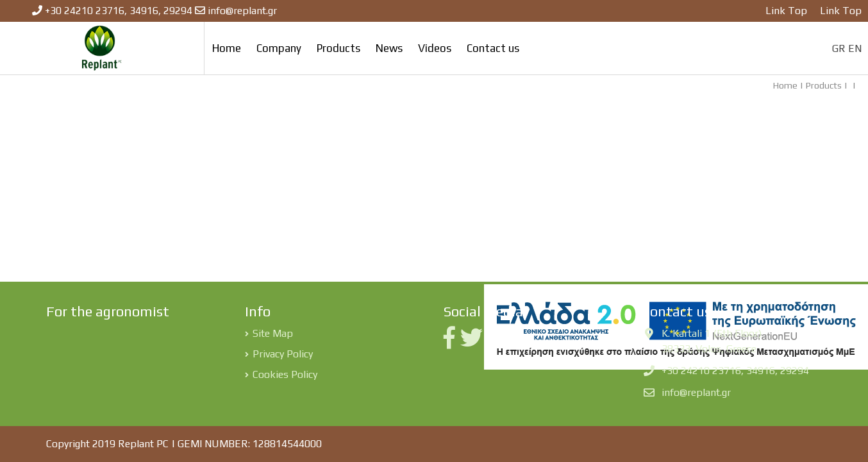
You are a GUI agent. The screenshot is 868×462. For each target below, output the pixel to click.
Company (279, 48)
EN (855, 48)
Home (227, 48)
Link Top (786, 11)
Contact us (493, 48)
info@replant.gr (242, 11)
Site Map (273, 333)
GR (839, 48)
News (389, 48)
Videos (435, 48)
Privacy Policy (283, 354)
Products (338, 48)
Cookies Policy (285, 374)
